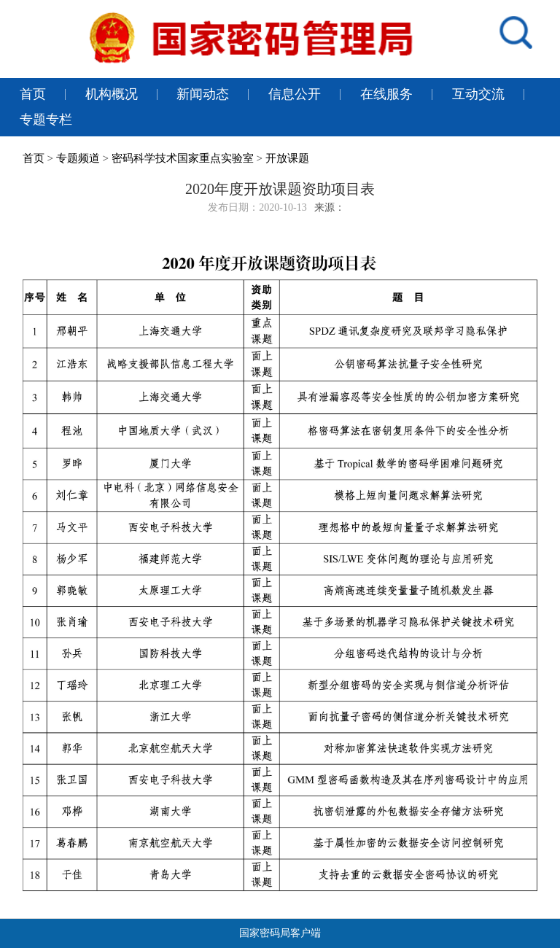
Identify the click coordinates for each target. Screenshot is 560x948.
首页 (33, 94)
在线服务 (386, 94)
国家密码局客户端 (280, 933)
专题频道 (78, 158)
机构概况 (112, 94)
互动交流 (478, 94)
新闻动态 (203, 94)
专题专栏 (46, 120)
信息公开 (295, 94)
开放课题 (287, 158)
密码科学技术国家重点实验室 (183, 158)
